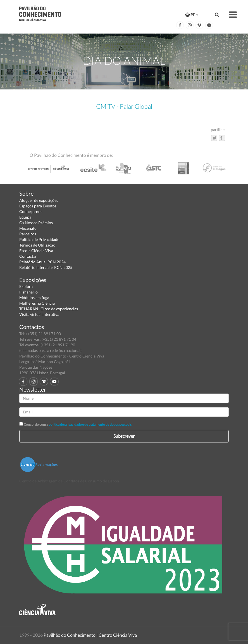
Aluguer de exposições (39, 200)
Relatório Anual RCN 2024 (42, 262)
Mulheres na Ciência (37, 303)
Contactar (28, 256)
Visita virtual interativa (39, 314)
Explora (26, 286)
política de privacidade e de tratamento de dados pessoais (90, 424)
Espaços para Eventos (38, 206)
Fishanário (28, 292)
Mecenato (28, 228)
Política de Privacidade (39, 239)
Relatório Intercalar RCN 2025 (46, 267)
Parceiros (28, 234)
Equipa (25, 217)
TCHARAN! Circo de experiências (49, 309)
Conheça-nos (31, 211)
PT (192, 15)
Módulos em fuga (34, 298)
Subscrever (124, 436)
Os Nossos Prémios (36, 223)
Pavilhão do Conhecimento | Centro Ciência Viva (90, 635)
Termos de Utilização (37, 245)
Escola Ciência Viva (36, 251)
